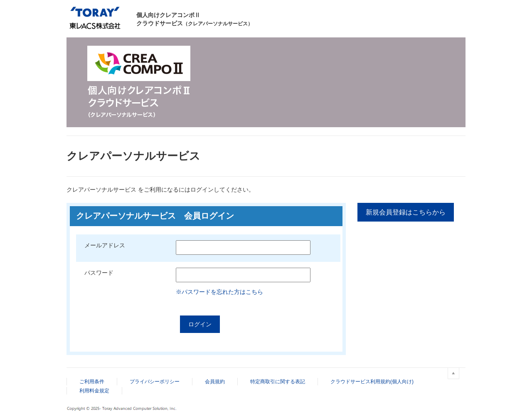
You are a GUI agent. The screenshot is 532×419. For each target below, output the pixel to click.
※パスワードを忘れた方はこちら (219, 292)
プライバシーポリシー (155, 382)
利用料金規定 (94, 391)
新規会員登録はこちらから (406, 212)
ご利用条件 (92, 382)
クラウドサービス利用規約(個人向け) (372, 382)
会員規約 (215, 382)
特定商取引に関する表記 (278, 382)
